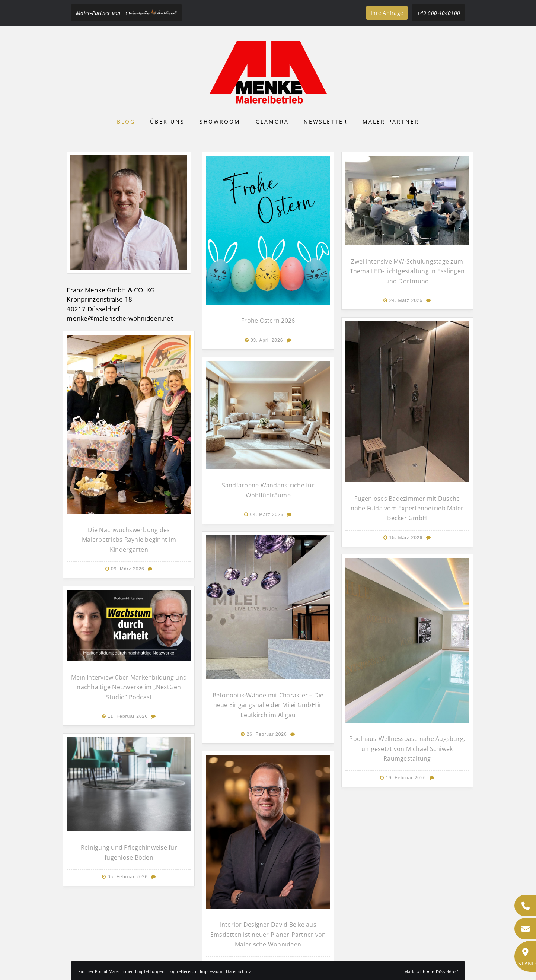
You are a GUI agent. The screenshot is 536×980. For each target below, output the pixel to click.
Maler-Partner (391, 122)
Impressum (211, 971)
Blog (126, 122)
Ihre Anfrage (387, 13)
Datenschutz (238, 971)
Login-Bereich (182, 971)
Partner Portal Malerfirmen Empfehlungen (121, 971)
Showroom (220, 122)
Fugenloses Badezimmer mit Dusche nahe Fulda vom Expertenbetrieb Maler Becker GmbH (407, 508)
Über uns (167, 122)
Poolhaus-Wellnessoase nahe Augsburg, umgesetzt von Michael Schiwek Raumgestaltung (407, 748)
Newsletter (326, 122)
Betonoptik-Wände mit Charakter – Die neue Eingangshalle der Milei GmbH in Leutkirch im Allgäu (268, 704)
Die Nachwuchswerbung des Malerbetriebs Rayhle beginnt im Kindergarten (130, 539)
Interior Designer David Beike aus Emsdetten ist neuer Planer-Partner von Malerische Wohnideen (268, 933)
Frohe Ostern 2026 (268, 321)
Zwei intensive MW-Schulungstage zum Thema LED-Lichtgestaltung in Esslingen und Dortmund (407, 271)
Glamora (272, 122)
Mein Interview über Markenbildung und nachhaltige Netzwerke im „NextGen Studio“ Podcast (130, 686)
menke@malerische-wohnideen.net (121, 318)
